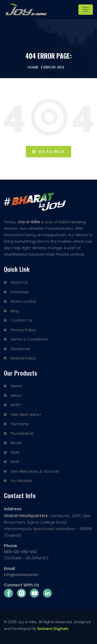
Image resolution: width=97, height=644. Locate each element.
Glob (15, 452)
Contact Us (21, 320)
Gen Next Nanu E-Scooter (35, 471)
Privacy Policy (23, 330)
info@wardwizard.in (21, 575)
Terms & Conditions (29, 339)
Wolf (15, 462)
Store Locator (24, 301)
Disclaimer (21, 349)
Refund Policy (23, 358)
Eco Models (21, 481)
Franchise (20, 292)
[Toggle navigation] (86, 10)
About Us (19, 282)
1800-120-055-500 (20, 552)
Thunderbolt (22, 433)
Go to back (48, 152)
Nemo (16, 386)
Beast (16, 443)
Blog (15, 311)
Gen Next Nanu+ (26, 414)
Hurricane (20, 424)
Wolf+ (16, 405)
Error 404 (54, 67)
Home (33, 67)
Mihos (16, 395)
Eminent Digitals (53, 629)
